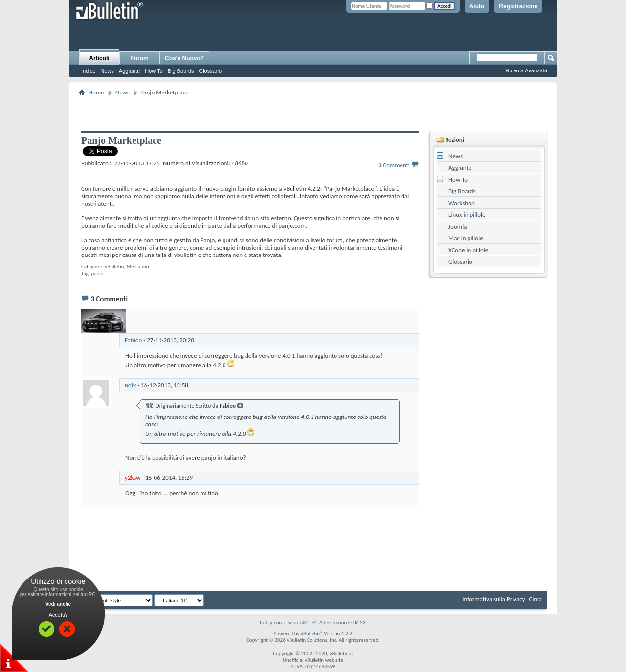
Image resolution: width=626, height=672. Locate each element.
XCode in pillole (468, 250)
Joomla (458, 226)
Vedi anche (58, 604)
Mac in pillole (466, 238)
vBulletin (114, 266)
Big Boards (181, 71)
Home (96, 92)
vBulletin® (312, 634)
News (107, 71)
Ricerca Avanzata (526, 70)
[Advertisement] (313, 113)
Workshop (462, 203)
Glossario (210, 71)
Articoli (99, 58)
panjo (97, 273)
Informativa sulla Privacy (493, 599)
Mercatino (138, 266)
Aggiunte (129, 71)
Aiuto (477, 6)
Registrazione (518, 6)
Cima (535, 599)
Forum (139, 58)
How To (154, 71)
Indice (88, 71)
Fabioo (133, 340)
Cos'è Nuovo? (184, 58)
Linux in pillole (467, 215)
